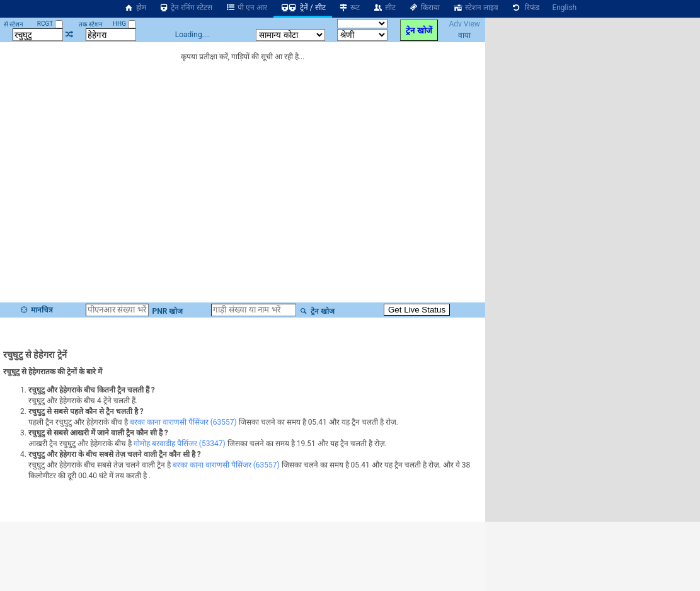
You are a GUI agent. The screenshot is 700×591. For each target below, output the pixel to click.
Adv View (464, 24)
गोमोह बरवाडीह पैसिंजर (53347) (180, 444)
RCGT (50, 24)
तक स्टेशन (91, 24)
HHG (124, 24)
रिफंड (525, 8)
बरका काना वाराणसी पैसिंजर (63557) (183, 422)
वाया (464, 35)
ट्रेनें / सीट (303, 8)
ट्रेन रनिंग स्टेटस (186, 8)
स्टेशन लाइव (475, 8)
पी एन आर (246, 8)
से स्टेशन (14, 24)
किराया (424, 8)
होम (135, 8)
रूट (349, 8)
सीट (384, 8)
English (564, 8)
